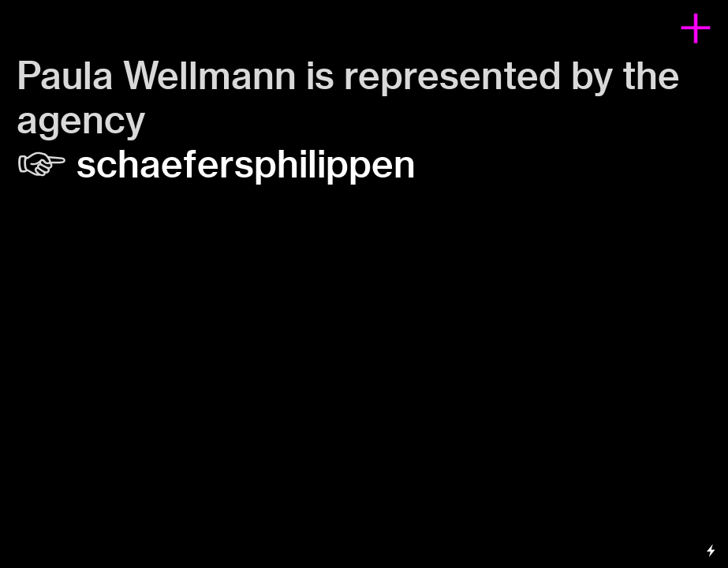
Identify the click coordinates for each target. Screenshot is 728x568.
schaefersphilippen (246, 164)
